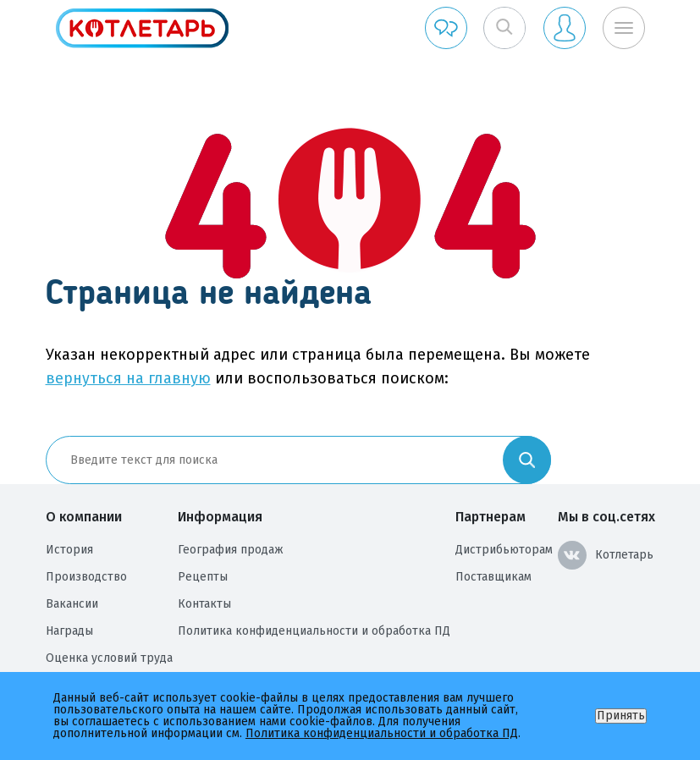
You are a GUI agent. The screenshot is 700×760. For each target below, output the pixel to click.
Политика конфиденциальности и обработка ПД (314, 631)
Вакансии (72, 604)
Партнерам (491, 517)
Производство (86, 577)
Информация (220, 517)
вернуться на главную (128, 378)
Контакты (204, 604)
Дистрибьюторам (504, 550)
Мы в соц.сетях (606, 517)
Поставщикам (493, 577)
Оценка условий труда (109, 658)
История (69, 550)
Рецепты (203, 577)
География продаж (231, 550)
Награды (69, 631)
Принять (621, 716)
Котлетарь (606, 555)
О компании (84, 517)
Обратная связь (446, 28)
